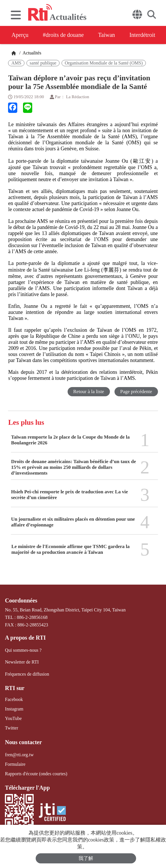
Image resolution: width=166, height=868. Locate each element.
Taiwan (107, 35)
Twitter (12, 728)
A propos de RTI (25, 638)
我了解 (86, 858)
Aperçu (20, 35)
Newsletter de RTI (22, 662)
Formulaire (15, 764)
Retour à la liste (89, 392)
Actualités (31, 53)
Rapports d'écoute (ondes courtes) (36, 774)
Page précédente (136, 392)
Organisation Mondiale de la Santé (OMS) (104, 63)
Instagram (14, 709)
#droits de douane (63, 35)
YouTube (13, 718)
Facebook (14, 699)
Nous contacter (23, 742)
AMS (16, 63)
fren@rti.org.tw (19, 755)
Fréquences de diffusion (27, 674)
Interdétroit (142, 35)
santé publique (43, 63)
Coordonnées (21, 600)
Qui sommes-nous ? (23, 650)
